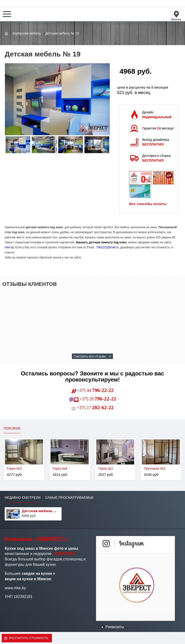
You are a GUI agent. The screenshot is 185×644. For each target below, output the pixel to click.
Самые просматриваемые (69, 498)
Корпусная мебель (27, 33)
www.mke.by (15, 588)
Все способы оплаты (148, 204)
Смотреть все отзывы (90, 356)
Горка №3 (14, 468)
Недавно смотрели (23, 498)
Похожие (12, 428)
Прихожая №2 (155, 468)
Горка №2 (106, 468)
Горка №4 (60, 468)
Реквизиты (115, 627)
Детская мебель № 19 (41, 511)
